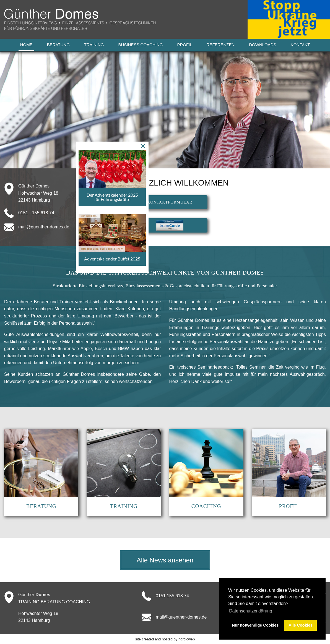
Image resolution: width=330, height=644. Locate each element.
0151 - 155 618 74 (36, 213)
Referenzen (221, 45)
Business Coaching (141, 45)
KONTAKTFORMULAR (170, 202)
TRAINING (124, 506)
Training (94, 45)
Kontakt (300, 45)
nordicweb (187, 639)
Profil (185, 45)
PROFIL (289, 506)
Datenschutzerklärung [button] (251, 611)
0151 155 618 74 (172, 596)
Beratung (58, 45)
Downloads (263, 45)
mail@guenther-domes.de (44, 227)
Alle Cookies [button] (300, 625)
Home (26, 45)
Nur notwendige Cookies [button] (255, 625)
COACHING (206, 506)
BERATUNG (41, 506)
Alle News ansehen (165, 560)
